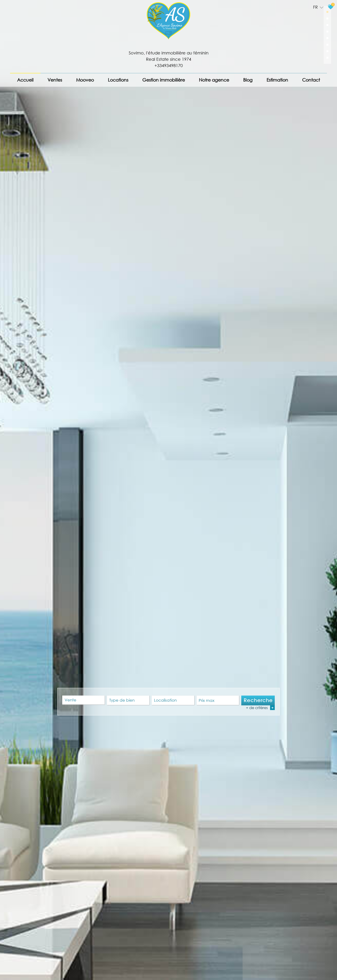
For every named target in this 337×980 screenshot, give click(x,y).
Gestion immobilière (164, 80)
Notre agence (214, 80)
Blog (248, 80)
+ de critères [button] (260, 708)
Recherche (258, 700)
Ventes (55, 80)
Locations (118, 80)
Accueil (25, 80)
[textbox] (128, 700)
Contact (311, 80)
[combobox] (83, 700)
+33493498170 (169, 65)
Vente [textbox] (70, 700)
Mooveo (85, 80)
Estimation (277, 80)
